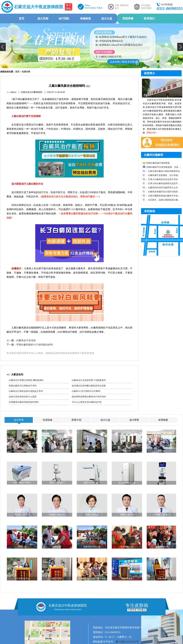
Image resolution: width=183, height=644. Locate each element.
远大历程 (43, 19)
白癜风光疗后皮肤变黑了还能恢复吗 (89, 380)
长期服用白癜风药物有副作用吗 (24, 402)
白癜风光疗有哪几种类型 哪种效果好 (26, 380)
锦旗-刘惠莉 (57, 579)
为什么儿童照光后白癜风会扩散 (87, 402)
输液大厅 (127, 451)
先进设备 (48, 420)
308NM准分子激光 (22, 483)
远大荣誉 (134, 420)
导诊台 (22, 451)
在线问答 (26, 72)
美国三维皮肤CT (57, 483)
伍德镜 (162, 483)
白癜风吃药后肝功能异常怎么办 (163, 188)
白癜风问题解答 (154, 155)
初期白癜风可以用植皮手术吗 (23, 386)
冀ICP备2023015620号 (127, 642)
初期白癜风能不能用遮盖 (158, 163)
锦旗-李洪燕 (127, 579)
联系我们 (149, 19)
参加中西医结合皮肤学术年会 (92, 579)
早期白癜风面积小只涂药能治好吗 (35, 345)
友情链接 (163, 420)
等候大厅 (162, 451)
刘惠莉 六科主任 (57, 515)
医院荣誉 (128, 19)
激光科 (57, 451)
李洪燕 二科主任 (22, 515)
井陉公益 (22, 547)
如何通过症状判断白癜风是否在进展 (89, 386)
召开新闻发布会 (22, 579)
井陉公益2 (57, 547)
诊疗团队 (64, 19)
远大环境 (19, 420)
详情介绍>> (152, 133)
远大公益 (107, 19)
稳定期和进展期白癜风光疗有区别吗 (89, 397)
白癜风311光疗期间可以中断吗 (86, 391)
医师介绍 (76, 420)
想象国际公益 (127, 547)
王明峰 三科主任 (162, 515)
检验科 (92, 451)
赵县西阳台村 (162, 547)
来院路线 (150, 211)
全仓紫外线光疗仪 (127, 483)
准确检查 (85, 19)
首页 (22, 19)
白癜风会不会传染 (26, 340)
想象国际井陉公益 (92, 547)
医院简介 (150, 73)
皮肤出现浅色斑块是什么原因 (23, 397)
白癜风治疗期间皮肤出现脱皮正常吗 (26, 391)
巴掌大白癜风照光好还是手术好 (163, 179)
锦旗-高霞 (162, 579)
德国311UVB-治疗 (92, 483)
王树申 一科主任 (127, 515)
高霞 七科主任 (92, 515)
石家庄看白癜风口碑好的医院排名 (164, 171)
